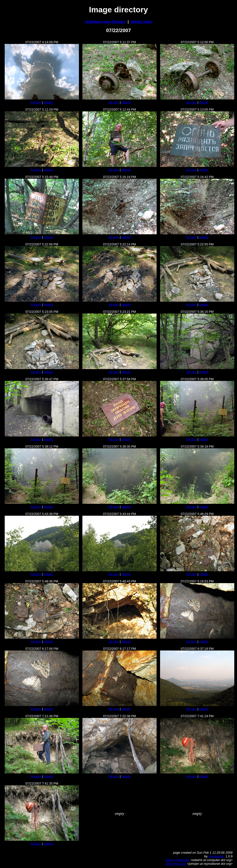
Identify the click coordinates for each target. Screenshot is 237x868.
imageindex (217, 856)
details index (141, 22)
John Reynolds (176, 864)
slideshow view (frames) (105, 22)
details (48, 102)
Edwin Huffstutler (178, 860)
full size (36, 102)
